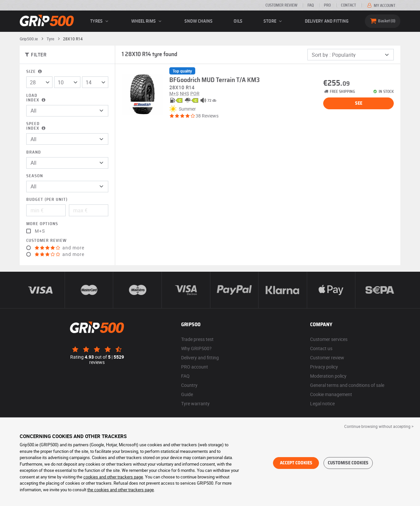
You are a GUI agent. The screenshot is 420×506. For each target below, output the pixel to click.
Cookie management (331, 394)
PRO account (195, 367)
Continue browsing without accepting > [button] (379, 426)
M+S (40, 231)
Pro (327, 5)
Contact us (321, 348)
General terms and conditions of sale (347, 385)
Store (274, 21)
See (359, 103)
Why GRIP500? (196, 348)
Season (35, 176)
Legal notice (322, 403)
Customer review (281, 5)
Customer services (329, 339)
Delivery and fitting (327, 21)
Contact (348, 5)
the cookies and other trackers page (121, 490)
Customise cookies (348, 463)
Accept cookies (296, 463)
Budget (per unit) (47, 200)
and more (60, 248)
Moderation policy (328, 376)
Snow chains (199, 21)
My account (381, 6)
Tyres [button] (100, 21)
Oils (238, 21)
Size (35, 72)
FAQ (311, 5)
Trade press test (197, 339)
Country (189, 385)
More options (42, 224)
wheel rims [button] (147, 21)
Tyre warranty (195, 403)
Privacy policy (324, 367)
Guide (187, 394)
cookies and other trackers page (113, 477)
